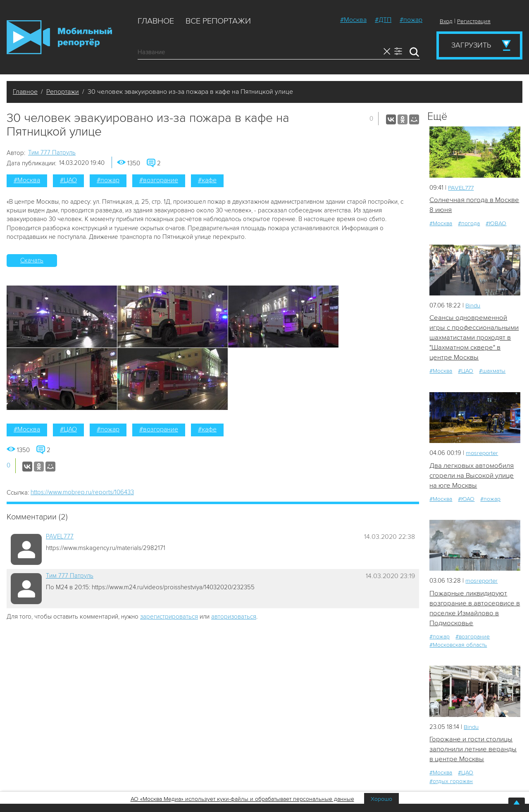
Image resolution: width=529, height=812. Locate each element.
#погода (469, 224)
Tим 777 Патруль (52, 152)
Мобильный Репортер (59, 37)
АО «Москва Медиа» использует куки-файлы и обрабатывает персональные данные (242, 799)
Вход (446, 21)
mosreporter (483, 454)
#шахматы (492, 372)
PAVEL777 (60, 536)
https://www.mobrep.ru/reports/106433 (82, 492)
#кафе (207, 180)
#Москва (353, 20)
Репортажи (63, 92)
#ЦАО (68, 180)
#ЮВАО (496, 224)
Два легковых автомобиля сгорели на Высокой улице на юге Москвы (472, 476)
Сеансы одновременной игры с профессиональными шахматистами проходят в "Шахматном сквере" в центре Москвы (474, 338)
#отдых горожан (451, 783)
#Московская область (458, 647)
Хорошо (381, 799)
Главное (156, 21)
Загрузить (471, 45)
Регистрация (474, 21)
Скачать (32, 260)
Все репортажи (218, 21)
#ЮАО (466, 500)
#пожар (411, 20)
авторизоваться (234, 617)
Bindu (473, 305)
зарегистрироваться (169, 617)
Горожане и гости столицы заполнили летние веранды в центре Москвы (473, 750)
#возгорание (159, 180)
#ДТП (383, 20)
